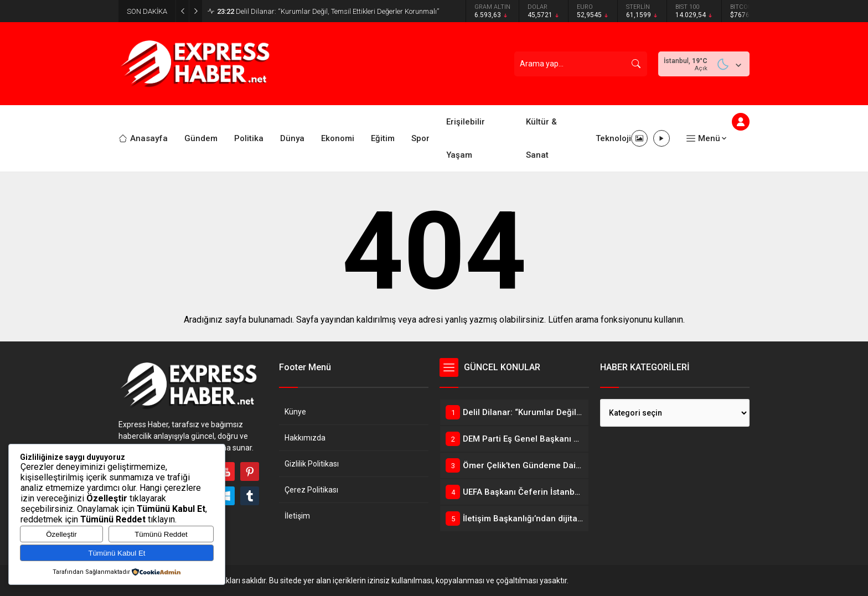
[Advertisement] (80, 213)
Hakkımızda (305, 438)
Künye (295, 412)
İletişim (297, 516)
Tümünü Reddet (161, 534)
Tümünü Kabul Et (117, 553)
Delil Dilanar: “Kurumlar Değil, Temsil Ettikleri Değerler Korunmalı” (328, 11)
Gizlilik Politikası (312, 464)
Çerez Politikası (311, 490)
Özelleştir (61, 534)
